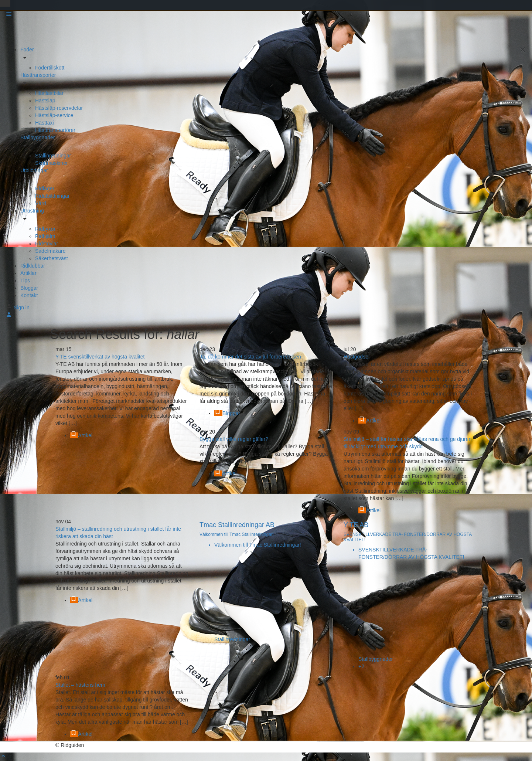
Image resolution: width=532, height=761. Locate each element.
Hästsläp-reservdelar (59, 108)
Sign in (22, 308)
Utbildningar (34, 170)
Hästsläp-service (54, 115)
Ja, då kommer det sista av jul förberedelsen (250, 357)
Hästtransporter (38, 75)
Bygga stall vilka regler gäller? (234, 439)
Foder (27, 50)
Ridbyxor (45, 229)
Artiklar (28, 273)
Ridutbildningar (52, 196)
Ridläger (45, 188)
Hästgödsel (357, 357)
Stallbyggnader (37, 137)
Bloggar (29, 288)
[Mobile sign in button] (9, 316)
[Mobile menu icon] (266, 15)
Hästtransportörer (55, 130)
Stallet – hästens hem (80, 685)
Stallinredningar (53, 156)
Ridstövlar (47, 244)
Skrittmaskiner (52, 163)
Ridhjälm (45, 236)
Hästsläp (45, 101)
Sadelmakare (50, 251)
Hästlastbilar (49, 93)
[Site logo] (25, 32)
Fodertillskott (50, 68)
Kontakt (29, 295)
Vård (41, 203)
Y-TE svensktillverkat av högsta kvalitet (100, 357)
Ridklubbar (33, 266)
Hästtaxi (45, 123)
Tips (25, 281)
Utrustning (32, 211)
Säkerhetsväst (52, 258)
